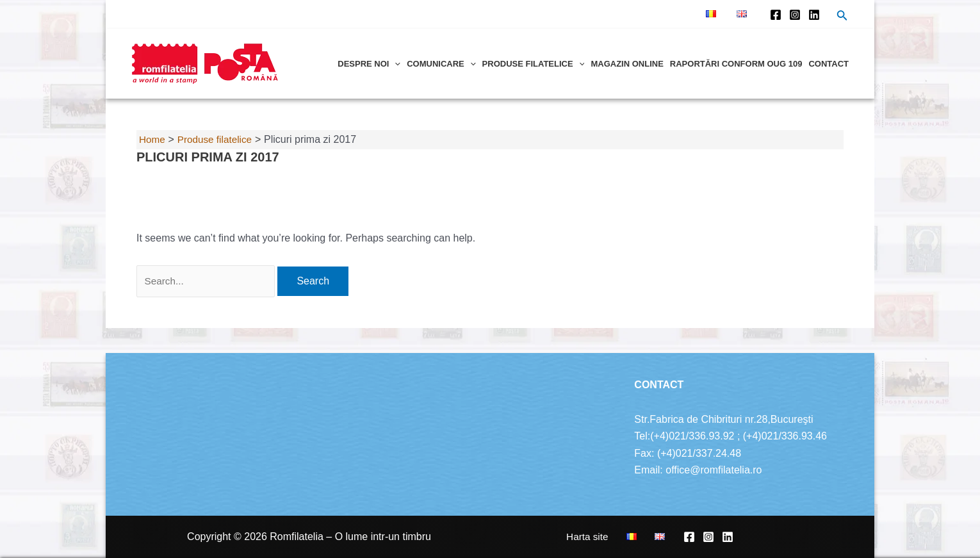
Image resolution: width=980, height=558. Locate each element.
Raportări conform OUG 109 (736, 64)
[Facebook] (776, 15)
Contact (829, 64)
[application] (395, 64)
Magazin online (627, 64)
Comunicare (441, 64)
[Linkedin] (814, 15)
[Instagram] (795, 15)
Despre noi (369, 64)
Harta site (608, 537)
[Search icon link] (842, 17)
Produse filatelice (534, 64)
